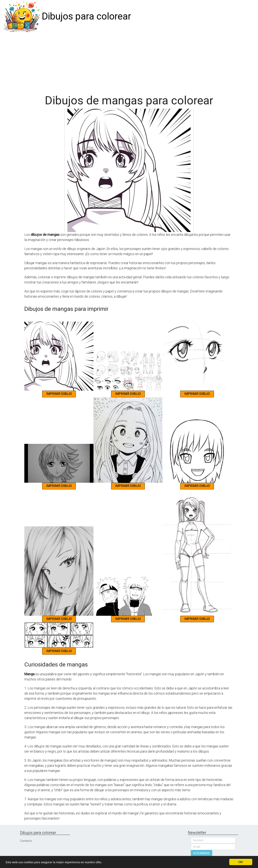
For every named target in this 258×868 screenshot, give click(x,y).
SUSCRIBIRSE (201, 853)
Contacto (26, 841)
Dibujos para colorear (86, 16)
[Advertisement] (129, 62)
